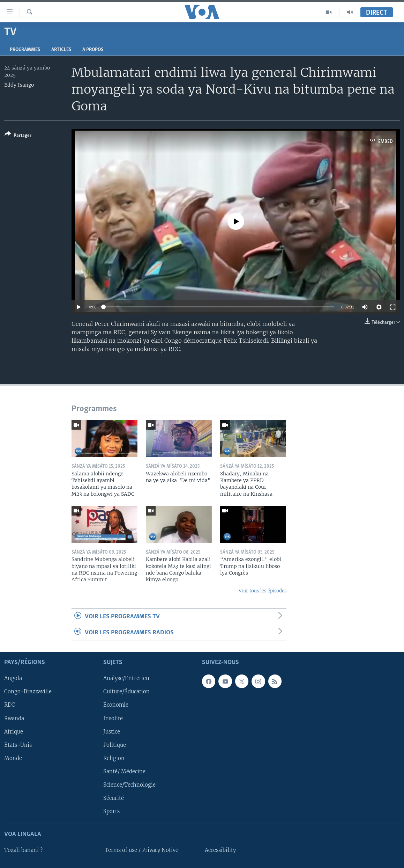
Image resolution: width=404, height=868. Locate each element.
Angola (13, 678)
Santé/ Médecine (124, 772)
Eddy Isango (19, 85)
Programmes (25, 50)
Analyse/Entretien (126, 678)
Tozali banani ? (23, 850)
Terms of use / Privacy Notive (141, 850)
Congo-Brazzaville (28, 692)
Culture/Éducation (126, 692)
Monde (13, 758)
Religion (114, 758)
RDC (10, 705)
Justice (112, 732)
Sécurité (114, 798)
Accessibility (220, 850)
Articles (61, 50)
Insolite (113, 719)
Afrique (14, 732)
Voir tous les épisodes (263, 591)
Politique (115, 745)
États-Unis (18, 745)
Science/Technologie (129, 785)
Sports (111, 811)
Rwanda (14, 719)
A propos (93, 50)
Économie (116, 705)
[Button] (18, 136)
